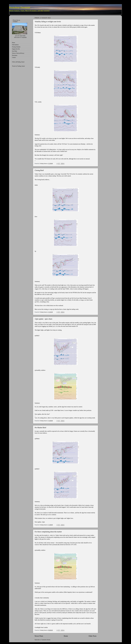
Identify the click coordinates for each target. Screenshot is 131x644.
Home (66, 636)
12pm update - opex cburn (43, 319)
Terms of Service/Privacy (18, 53)
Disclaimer (15, 55)
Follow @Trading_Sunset (18, 62)
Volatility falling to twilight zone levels (48, 22)
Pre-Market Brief (40, 428)
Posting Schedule (16, 47)
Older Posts (92, 636)
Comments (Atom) (46, 640)
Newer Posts (39, 636)
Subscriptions (15, 45)
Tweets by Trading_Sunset (18, 66)
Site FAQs (14, 51)
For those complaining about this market (48, 532)
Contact (14, 57)
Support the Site (16, 49)
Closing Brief (39, 170)
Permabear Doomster (20, 7)
